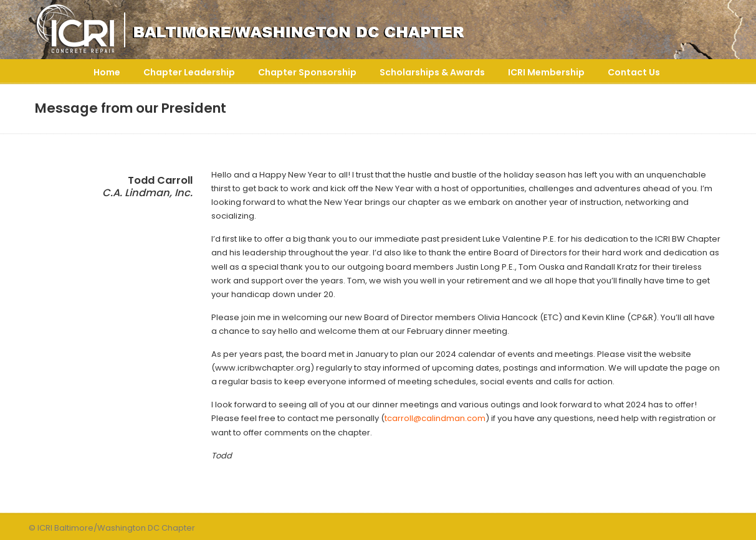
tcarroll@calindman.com (435, 418)
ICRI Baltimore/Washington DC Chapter (284, 30)
